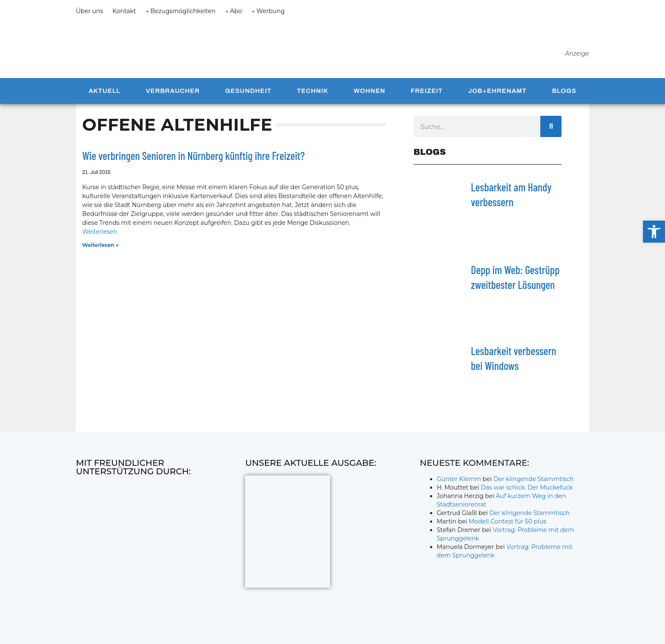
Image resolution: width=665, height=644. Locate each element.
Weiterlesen (100, 235)
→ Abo (233, 11)
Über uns (89, 11)
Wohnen (370, 94)
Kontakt (124, 11)
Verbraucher (173, 94)
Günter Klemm (459, 482)
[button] (654, 232)
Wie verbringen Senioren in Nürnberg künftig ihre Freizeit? (194, 159)
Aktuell (105, 94)
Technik (313, 94)
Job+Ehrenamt (497, 94)
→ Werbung (268, 11)
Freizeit (426, 94)
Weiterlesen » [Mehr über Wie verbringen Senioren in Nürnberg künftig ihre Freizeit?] (101, 248)
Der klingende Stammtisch (534, 482)
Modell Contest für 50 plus (507, 525)
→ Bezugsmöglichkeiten (181, 11)
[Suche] (551, 130)
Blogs (564, 94)
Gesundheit (248, 94)
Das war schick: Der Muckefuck (527, 491)
